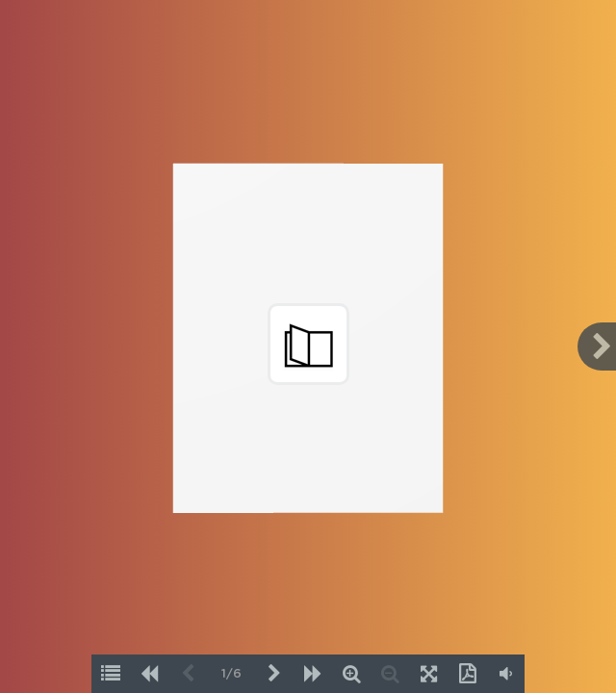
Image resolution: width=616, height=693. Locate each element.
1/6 (231, 674)
